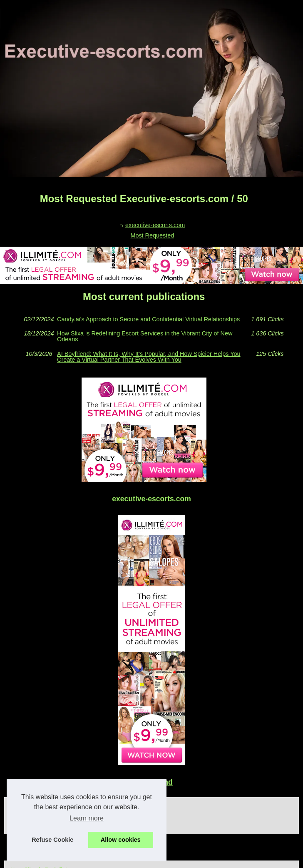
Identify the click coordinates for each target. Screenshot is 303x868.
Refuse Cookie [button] (52, 840)
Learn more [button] (87, 818)
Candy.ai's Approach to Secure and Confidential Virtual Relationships (148, 319)
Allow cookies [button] (121, 840)
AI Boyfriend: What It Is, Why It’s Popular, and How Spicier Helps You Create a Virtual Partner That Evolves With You (149, 357)
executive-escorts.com (155, 225)
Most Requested (152, 235)
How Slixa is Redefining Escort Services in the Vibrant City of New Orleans (145, 336)
